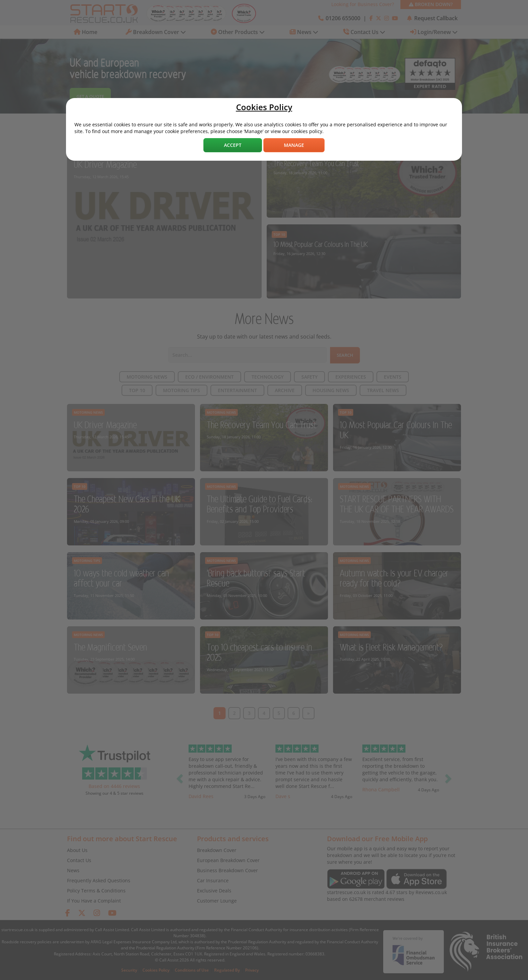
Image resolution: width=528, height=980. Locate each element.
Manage (294, 145)
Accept (233, 145)
